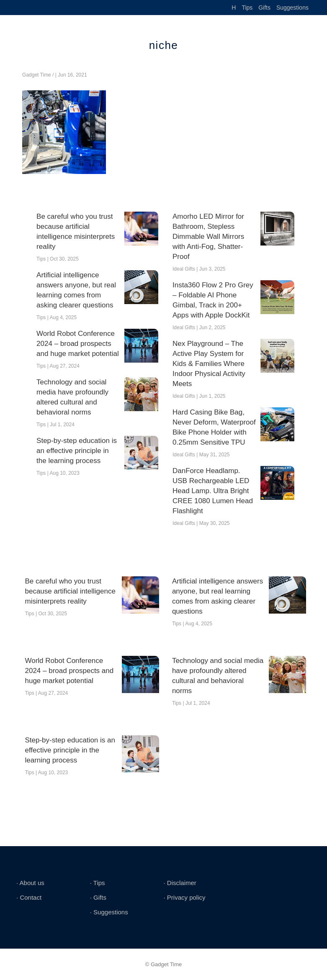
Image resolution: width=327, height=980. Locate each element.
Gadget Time (37, 75)
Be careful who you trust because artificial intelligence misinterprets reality (76, 232)
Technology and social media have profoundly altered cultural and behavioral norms (72, 397)
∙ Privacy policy (184, 897)
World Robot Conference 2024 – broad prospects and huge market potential (78, 344)
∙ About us (30, 883)
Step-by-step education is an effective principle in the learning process (77, 451)
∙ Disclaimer (180, 883)
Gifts (264, 8)
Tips (247, 8)
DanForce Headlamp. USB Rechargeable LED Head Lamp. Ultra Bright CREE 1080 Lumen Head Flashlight (213, 491)
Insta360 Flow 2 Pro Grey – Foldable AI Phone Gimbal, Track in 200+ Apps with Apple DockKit (213, 300)
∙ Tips (98, 883)
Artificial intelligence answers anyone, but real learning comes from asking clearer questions (76, 290)
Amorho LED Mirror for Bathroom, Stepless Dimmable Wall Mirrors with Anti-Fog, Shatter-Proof (208, 237)
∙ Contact (29, 897)
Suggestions (292, 8)
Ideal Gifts (184, 269)
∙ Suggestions (109, 912)
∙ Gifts (98, 897)
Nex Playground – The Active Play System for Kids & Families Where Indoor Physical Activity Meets (209, 364)
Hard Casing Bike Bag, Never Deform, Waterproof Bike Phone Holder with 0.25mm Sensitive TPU (214, 427)
